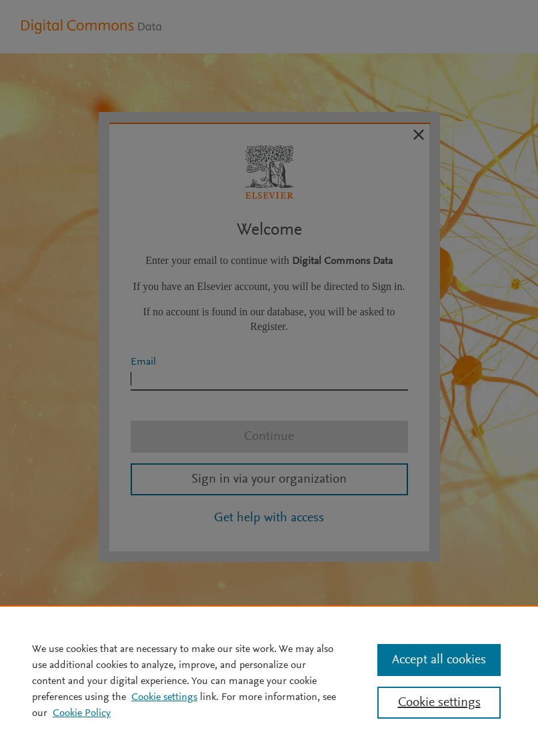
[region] (269, 681)
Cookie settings (164, 697)
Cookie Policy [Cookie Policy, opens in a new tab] (82, 713)
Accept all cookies (439, 660)
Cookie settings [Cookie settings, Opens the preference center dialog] (439, 703)
